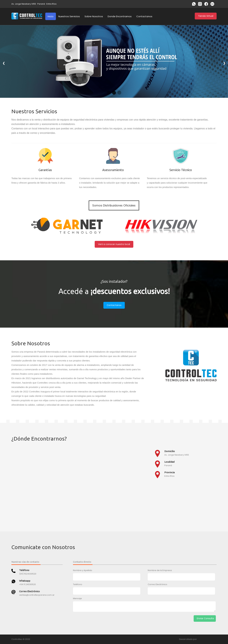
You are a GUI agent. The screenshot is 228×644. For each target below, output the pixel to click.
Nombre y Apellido (83, 570)
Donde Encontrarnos (120, 16)
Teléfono (78, 584)
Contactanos (144, 16)
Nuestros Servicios (69, 16)
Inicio (51, 16)
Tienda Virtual (206, 16)
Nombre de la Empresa (160, 570)
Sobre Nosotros (94, 16)
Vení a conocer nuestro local (114, 244)
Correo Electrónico (157, 584)
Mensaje (77, 598)
